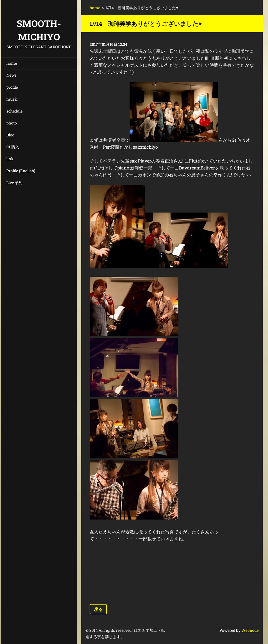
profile (12, 87)
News (12, 75)
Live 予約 (14, 183)
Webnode (250, 630)
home (12, 63)
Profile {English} (21, 171)
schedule (14, 111)
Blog (10, 135)
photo (12, 123)
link (10, 159)
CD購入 (13, 147)
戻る (98, 609)
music (12, 99)
